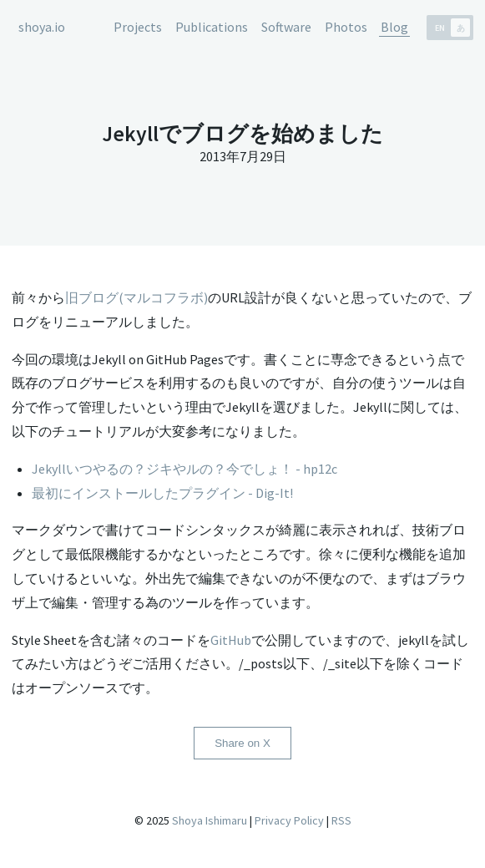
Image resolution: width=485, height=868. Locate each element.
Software (286, 27)
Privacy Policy (289, 820)
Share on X (242, 743)
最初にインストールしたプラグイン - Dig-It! (162, 493)
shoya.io (42, 27)
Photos (346, 27)
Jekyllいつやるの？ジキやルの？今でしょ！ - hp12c (184, 469)
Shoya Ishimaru (208, 820)
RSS (341, 820)
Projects (138, 27)
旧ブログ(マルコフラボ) (136, 297)
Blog (394, 27)
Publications (212, 27)
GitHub (231, 640)
